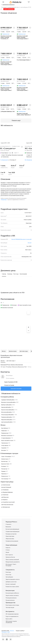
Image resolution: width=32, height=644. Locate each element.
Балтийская (5, 428)
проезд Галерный (6, 487)
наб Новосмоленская (7, 505)
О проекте (8, 524)
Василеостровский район (8, 402)
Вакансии (8, 527)
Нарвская (4, 431)
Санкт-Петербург (6, 456)
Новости (8, 548)
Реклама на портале (11, 534)
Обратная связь (10, 539)
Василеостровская (8, 308)
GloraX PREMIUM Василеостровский (21, 239)
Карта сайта (9, 619)
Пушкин (3, 471)
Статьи (8, 550)
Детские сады (24, 351)
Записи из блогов (10, 557)
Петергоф (4, 469)
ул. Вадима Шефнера (7, 492)
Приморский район (7, 417)
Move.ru (22, 635)
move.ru (12, 631)
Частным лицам (10, 607)
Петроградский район (8, 415)
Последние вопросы (11, 598)
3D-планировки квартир (12, 614)
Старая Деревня (6, 438)
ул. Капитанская (6, 485)
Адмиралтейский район (8, 400)
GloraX (30, 243)
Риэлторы (8, 572)
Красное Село (5, 464)
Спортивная (4, 153)
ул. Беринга (4, 500)
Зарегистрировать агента (13, 579)
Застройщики (9, 577)
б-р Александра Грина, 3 (24, 60)
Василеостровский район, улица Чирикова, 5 (24, 114)
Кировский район (6, 407)
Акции (7, 552)
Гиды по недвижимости (12, 616)
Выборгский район (7, 405)
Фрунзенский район (7, 420)
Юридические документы (13, 562)
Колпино (4, 466)
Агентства (8, 575)
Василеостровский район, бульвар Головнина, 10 (6, 37)
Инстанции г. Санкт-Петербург (11, 565)
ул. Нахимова (5, 490)
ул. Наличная (5, 495)
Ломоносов (5, 476)
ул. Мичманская (6, 507)
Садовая (4, 448)
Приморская (6, 305)
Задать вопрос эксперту (12, 595)
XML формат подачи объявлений (11, 622)
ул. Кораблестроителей (8, 502)
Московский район (7, 412)
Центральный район (7, 422)
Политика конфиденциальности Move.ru (11, 636)
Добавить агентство (11, 582)
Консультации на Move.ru (12, 593)
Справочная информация (12, 531)
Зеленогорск (5, 459)
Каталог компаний (11, 584)
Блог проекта (9, 555)
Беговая (14, 305)
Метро (4, 351)
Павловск (4, 474)
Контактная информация (12, 529)
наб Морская (5, 497)
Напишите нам (6, 632)
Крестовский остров (25, 305)
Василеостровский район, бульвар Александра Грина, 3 (23, 37)
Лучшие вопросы (10, 600)
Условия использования (12, 541)
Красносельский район (8, 410)
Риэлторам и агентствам (12, 605)
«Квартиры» (4, 200)
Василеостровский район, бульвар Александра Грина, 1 (6, 89)
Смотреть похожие (16, 389)
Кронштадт (5, 461)
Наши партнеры (10, 536)
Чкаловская (5, 443)
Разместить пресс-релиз (12, 587)
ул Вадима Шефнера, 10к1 (8, 111)
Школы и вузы (13, 351)
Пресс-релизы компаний (12, 560)
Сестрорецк (5, 479)
